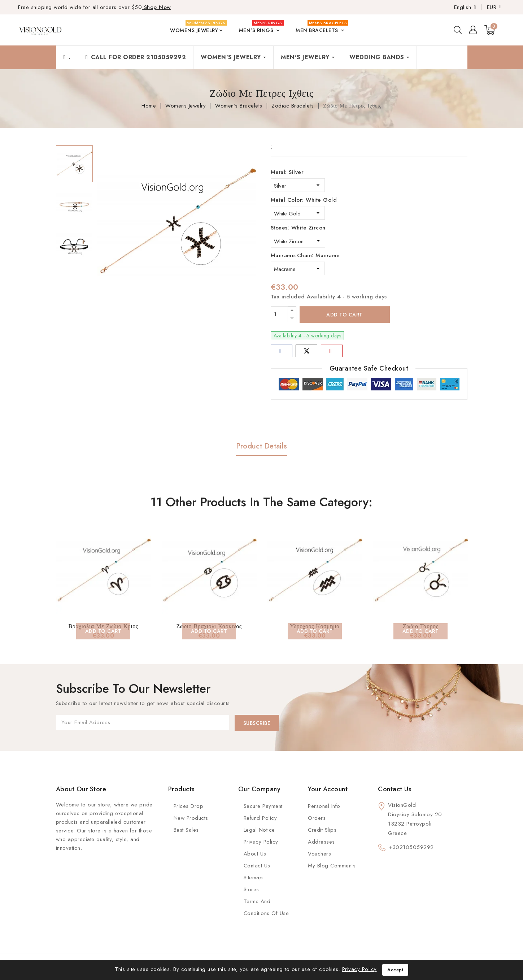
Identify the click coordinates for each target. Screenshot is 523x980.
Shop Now (156, 7)
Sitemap (253, 878)
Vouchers (319, 854)
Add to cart (345, 315)
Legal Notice (259, 830)
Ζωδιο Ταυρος (420, 626)
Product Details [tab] (262, 446)
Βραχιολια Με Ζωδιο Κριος (103, 626)
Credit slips (322, 830)
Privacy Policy (261, 842)
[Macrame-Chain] (298, 268)
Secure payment (263, 806)
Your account (328, 789)
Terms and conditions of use (266, 907)
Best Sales (186, 830)
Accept (395, 970)
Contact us (395, 789)
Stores (251, 889)
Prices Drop (189, 806)
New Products (191, 818)
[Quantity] (279, 314)
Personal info (324, 806)
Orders (317, 818)
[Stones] (298, 241)
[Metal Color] (298, 213)
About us (255, 854)
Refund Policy (260, 818)
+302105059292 (411, 847)
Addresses (321, 842)
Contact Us (257, 866)
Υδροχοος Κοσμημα (315, 626)
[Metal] (298, 185)
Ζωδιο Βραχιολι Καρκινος (209, 626)
